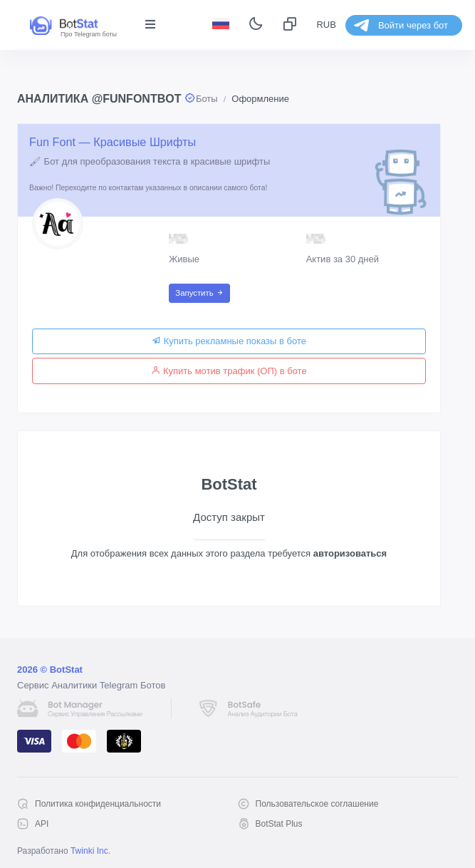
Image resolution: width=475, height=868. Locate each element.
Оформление (260, 99)
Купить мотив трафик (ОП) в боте (229, 371)
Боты (207, 99)
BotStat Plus (279, 824)
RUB (326, 25)
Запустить (199, 293)
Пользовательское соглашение (317, 804)
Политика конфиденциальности (98, 804)
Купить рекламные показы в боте (229, 341)
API (42, 824)
